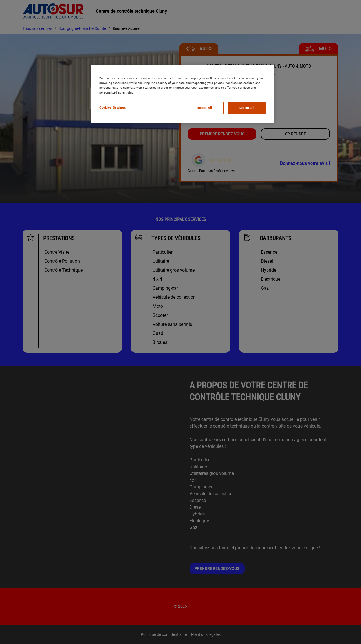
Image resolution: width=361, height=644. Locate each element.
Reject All (204, 108)
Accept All (247, 108)
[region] (182, 94)
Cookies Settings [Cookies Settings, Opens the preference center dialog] (113, 107)
